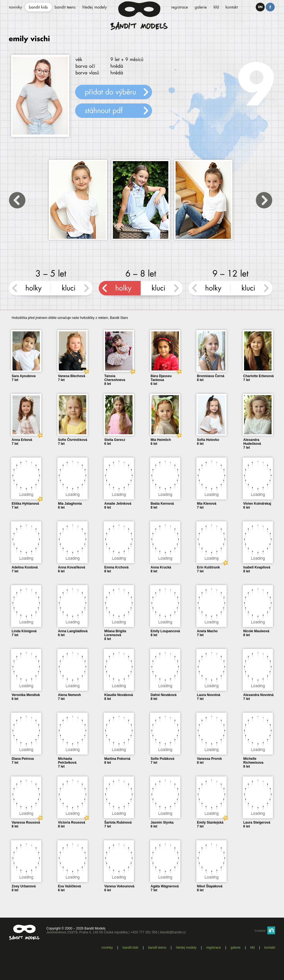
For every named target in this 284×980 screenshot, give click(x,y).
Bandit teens (157, 948)
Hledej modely (186, 948)
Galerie (235, 948)
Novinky (107, 948)
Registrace (214, 948)
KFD (252, 948)
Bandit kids (130, 948)
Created (260, 931)
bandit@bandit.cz (173, 932)
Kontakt (270, 948)
